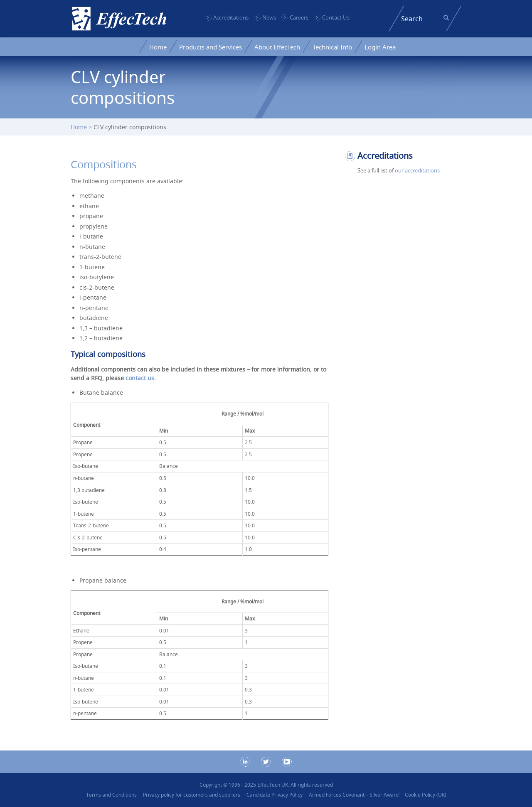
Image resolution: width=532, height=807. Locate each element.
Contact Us (336, 17)
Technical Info (332, 47)
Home (158, 47)
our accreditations (417, 170)
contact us (140, 378)
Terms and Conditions (111, 795)
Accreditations (231, 17)
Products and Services (211, 47)
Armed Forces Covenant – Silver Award (354, 795)
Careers (299, 17)
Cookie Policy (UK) (426, 795)
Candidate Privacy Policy (275, 795)
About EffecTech (277, 47)
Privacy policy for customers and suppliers (192, 795)
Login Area (380, 47)
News (269, 17)
